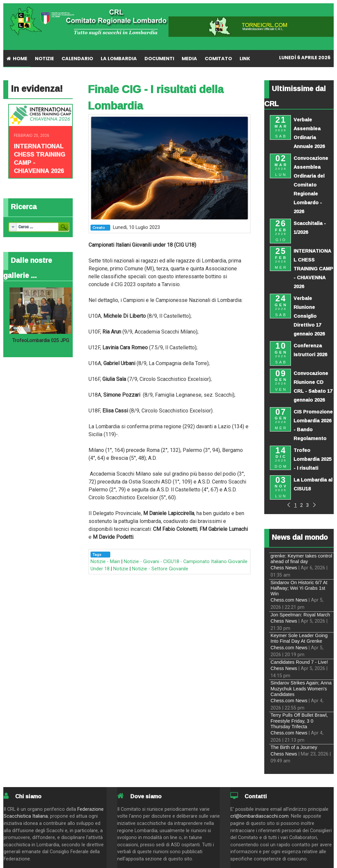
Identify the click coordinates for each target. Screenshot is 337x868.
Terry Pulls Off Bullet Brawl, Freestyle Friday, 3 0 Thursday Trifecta (299, 721)
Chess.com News (289, 600)
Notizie (121, 569)
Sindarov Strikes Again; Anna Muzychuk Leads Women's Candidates (301, 689)
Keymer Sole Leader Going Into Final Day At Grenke (299, 638)
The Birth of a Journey (294, 747)
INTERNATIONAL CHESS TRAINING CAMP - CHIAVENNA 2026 (39, 158)
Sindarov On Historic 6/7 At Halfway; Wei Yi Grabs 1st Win (299, 588)
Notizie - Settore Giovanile (160, 569)
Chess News (284, 568)
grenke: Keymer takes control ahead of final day (301, 559)
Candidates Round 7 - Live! (299, 662)
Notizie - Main (105, 562)
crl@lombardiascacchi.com (259, 816)
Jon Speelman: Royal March (300, 615)
